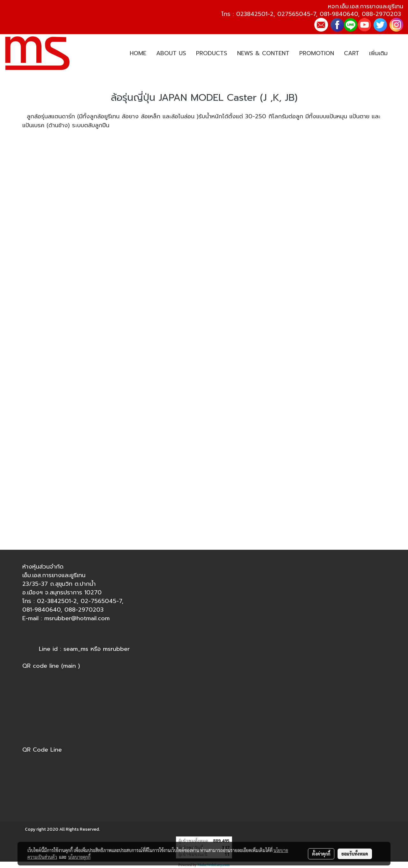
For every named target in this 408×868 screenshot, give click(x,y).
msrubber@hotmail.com (77, 618)
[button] (398, 54)
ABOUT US (171, 53)
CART (352, 53)
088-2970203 (381, 14)
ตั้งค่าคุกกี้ (321, 854)
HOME (138, 53)
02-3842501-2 (57, 601)
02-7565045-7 (101, 601)
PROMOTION (317, 53)
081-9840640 (339, 14)
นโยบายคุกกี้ (79, 857)
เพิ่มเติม (378, 53)
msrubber (116, 649)
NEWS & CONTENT (263, 53)
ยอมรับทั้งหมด (355, 854)
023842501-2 (255, 14)
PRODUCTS (212, 53)
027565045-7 (297, 14)
